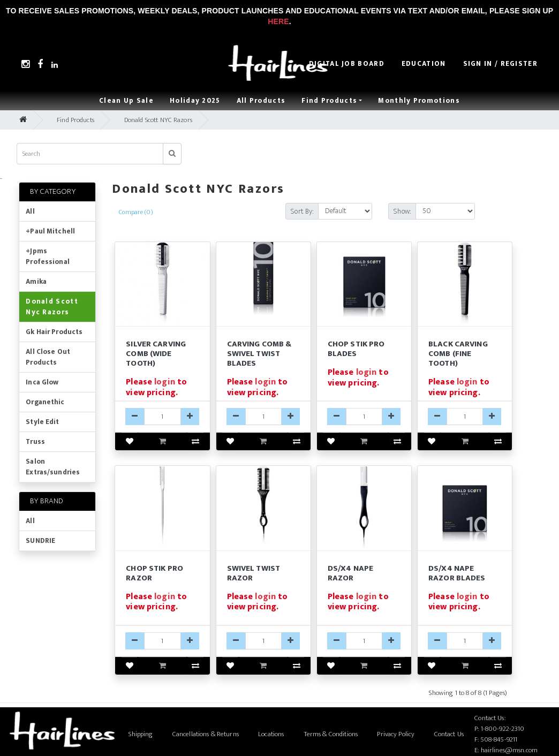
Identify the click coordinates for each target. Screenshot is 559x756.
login (165, 382)
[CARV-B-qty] (263, 417)
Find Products (75, 120)
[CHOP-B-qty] (364, 417)
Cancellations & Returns (206, 734)
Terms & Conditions (331, 734)
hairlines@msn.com (509, 750)
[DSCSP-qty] (162, 641)
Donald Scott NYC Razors (158, 120)
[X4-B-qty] (465, 641)
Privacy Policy (396, 734)
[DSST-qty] (263, 641)
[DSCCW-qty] (162, 417)
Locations (271, 734)
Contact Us (449, 734)
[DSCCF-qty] (465, 417)
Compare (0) (135, 212)
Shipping (141, 734)
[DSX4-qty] (364, 641)
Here (278, 21)
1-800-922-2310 (503, 729)
